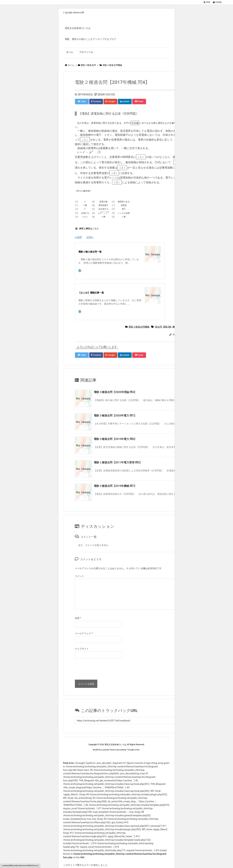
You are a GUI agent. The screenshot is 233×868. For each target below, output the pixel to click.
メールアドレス (84, 633)
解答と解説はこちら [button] (87, 229)
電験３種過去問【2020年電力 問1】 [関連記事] (115, 416)
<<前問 (78, 237)
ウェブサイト (82, 649)
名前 (78, 618)
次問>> (90, 237)
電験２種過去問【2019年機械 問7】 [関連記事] (115, 486)
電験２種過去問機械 (139, 327)
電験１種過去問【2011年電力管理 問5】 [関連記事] (118, 462)
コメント (79, 576)
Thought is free (133, 750)
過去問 (158, 327)
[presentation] (100, 670)
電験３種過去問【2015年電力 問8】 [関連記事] (115, 439)
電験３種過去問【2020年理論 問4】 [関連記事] (115, 392)
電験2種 (167, 327)
